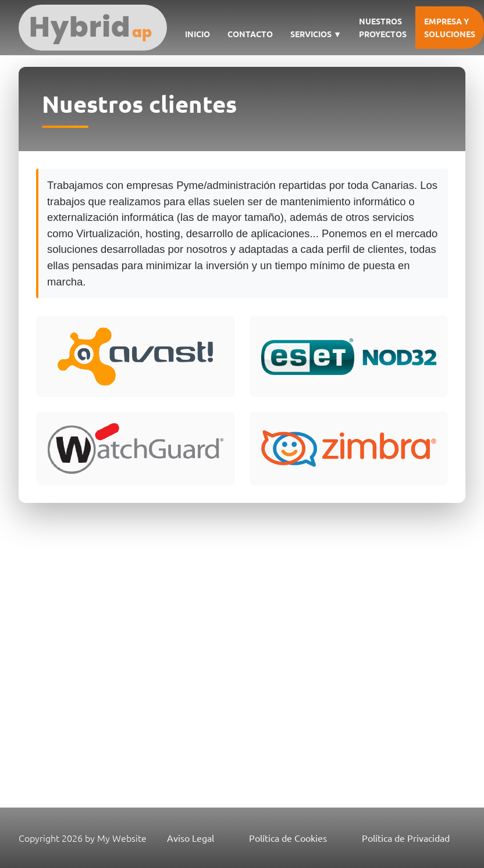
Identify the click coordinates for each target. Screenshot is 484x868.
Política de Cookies (288, 838)
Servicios (316, 34)
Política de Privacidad (406, 838)
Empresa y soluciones (450, 27)
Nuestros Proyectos (383, 27)
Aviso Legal (191, 838)
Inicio (197, 34)
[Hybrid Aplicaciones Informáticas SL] (93, 28)
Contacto (250, 34)
